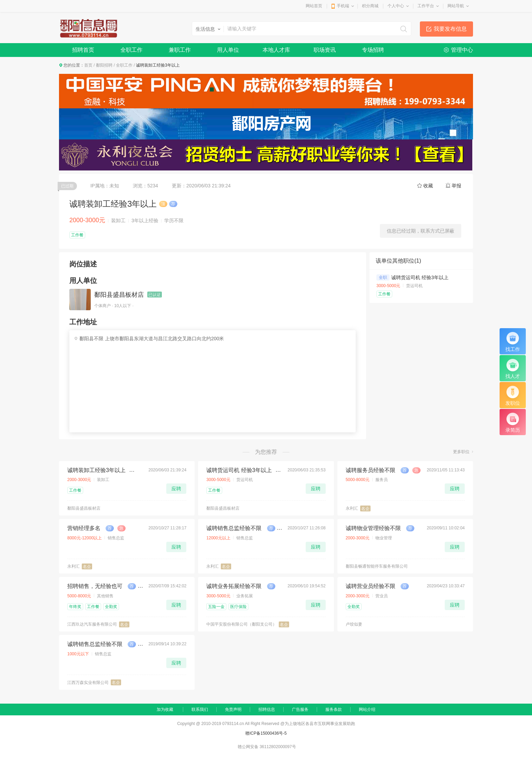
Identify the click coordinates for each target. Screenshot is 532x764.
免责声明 (233, 709)
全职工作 (131, 50)
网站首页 (314, 6)
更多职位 (461, 452)
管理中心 (462, 50)
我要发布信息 (450, 29)
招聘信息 (267, 709)
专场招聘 (373, 50)
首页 (88, 65)
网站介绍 (367, 709)
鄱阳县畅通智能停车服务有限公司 (377, 566)
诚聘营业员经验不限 (371, 586)
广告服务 (300, 709)
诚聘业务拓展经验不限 (234, 586)
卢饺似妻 (354, 624)
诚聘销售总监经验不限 (234, 528)
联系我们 (200, 709)
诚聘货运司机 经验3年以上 (420, 277)
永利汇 (352, 508)
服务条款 (334, 709)
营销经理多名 (84, 528)
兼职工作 (180, 50)
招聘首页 (83, 50)
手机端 (343, 6)
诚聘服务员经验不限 (371, 470)
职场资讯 (325, 50)
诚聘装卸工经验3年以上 (96, 470)
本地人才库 (276, 50)
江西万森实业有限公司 (88, 683)
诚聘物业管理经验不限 (373, 528)
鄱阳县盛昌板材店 (119, 295)
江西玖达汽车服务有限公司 (92, 624)
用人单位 (228, 50)
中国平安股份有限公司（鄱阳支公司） (242, 624)
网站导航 (456, 6)
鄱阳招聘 (104, 65)
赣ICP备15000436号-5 (266, 733)
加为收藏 (165, 709)
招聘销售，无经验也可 (95, 586)
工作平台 (426, 6)
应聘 (176, 489)
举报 (456, 186)
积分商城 (370, 6)
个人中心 (396, 6)
